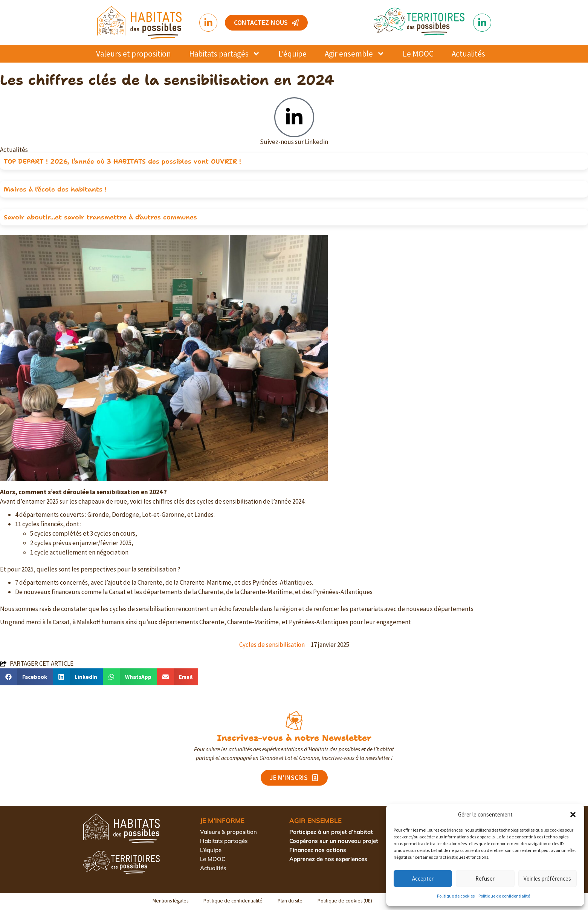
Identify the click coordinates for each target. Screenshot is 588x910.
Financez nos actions (318, 850)
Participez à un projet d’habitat (331, 832)
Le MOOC (418, 54)
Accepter (423, 879)
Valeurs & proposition (228, 832)
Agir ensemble (355, 54)
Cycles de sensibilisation (272, 645)
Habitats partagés (225, 54)
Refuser (485, 879)
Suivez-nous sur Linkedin (294, 142)
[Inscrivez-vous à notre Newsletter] (294, 720)
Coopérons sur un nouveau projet (334, 841)
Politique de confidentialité (504, 896)
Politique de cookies (456, 896)
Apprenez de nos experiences (328, 859)
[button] (573, 815)
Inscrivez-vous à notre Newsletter (294, 738)
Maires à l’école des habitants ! (55, 189)
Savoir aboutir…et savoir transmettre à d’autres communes (100, 217)
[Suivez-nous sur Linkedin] (294, 117)
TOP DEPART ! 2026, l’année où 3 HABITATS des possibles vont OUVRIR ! (122, 161)
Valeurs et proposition (134, 54)
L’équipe (292, 54)
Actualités (468, 54)
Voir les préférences (547, 879)
